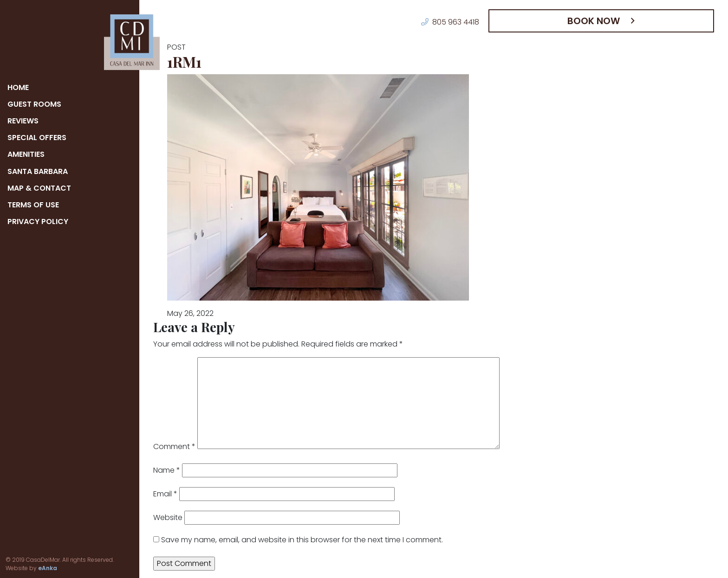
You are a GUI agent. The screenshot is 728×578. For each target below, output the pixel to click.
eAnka (13, 568)
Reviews (25, 121)
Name (165, 470)
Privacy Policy (39, 222)
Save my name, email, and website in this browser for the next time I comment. (279, 540)
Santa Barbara (39, 171)
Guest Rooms (35, 104)
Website (165, 517)
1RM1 (187, 62)
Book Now (598, 21)
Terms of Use (35, 205)
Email (165, 494)
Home (19, 87)
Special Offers (39, 138)
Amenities (29, 154)
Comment (171, 446)
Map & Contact (39, 188)
